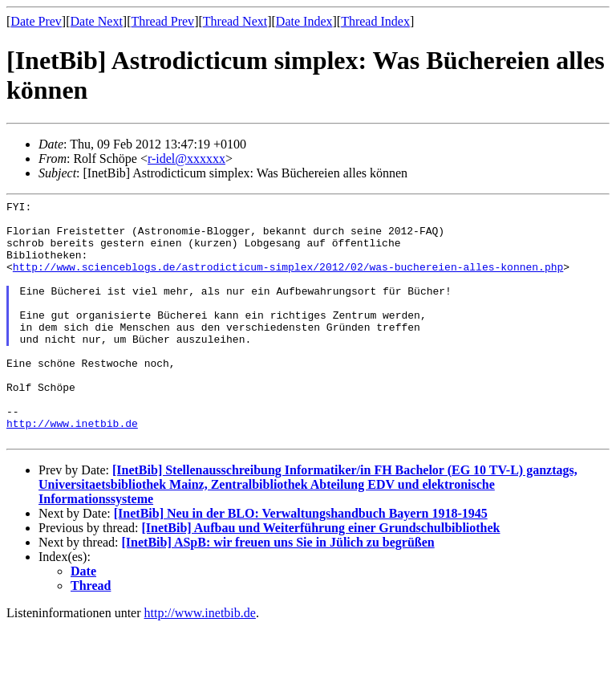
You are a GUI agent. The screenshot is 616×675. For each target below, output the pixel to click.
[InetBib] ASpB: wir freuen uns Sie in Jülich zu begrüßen (278, 590)
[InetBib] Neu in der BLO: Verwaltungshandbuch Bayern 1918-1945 (301, 561)
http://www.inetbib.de (72, 469)
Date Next (97, 21)
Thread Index (375, 21)
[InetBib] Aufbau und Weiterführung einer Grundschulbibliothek (320, 576)
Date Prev (36, 21)
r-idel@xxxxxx (186, 159)
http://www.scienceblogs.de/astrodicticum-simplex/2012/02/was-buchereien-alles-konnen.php (288, 281)
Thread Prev (162, 21)
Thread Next (235, 21)
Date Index (304, 21)
